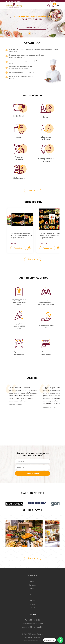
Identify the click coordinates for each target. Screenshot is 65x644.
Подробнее (18, 248)
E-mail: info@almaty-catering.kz (33, 624)
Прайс (33, 589)
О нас (32, 582)
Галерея (32, 585)
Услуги (33, 604)
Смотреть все (33, 191)
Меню (33, 601)
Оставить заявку (33, 27)
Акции (33, 608)
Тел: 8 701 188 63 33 (32, 620)
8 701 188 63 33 (54, 1)
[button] (29, 248)
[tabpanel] (32, 23)
